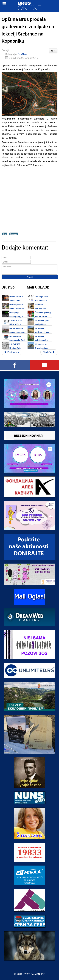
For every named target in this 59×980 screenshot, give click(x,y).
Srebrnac (14, 234)
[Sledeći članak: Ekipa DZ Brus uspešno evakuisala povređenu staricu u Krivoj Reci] (49, 352)
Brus (5, 234)
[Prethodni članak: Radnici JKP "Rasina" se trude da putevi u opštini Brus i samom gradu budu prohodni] (11, 352)
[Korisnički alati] (53, 51)
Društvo (22, 54)
